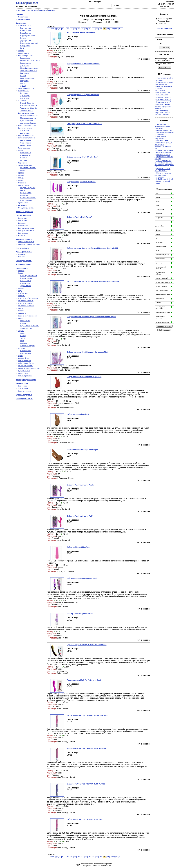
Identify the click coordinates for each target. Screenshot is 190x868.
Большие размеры (25, 376)
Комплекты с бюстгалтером (28, 298)
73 (79, 29)
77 (93, 29)
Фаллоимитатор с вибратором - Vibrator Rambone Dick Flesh (163, 113)
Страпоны (22, 101)
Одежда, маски (26, 193)
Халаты (21, 311)
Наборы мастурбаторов (27, 126)
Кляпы (23, 190)
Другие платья (26, 286)
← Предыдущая (54, 29)
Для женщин (25, 96)
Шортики (24, 343)
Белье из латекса (25, 361)
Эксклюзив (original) (28, 346)
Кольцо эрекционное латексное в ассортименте (163, 88)
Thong (23, 338)
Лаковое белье (24, 358)
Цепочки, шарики (27, 121)
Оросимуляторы (24, 148)
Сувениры (22, 183)
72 (75, 29)
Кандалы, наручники (28, 188)
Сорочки (21, 308)
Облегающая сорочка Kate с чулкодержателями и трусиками (164, 132)
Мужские (22, 257)
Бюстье (21, 288)
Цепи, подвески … (27, 200)
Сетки (20, 318)
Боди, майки (23, 386)
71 (71, 29)
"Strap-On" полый (27, 111)
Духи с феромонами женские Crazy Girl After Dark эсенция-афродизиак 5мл (164, 164)
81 (108, 29)
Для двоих (22, 223)
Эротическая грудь (25, 165)
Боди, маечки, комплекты (30, 326)
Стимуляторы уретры (26, 208)
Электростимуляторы (26, 88)
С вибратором (26, 31)
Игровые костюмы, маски (28, 316)
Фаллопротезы (24, 53)
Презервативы (24, 203)
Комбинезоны (23, 293)
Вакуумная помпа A (164, 97)
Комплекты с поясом (26, 301)
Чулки (20, 356)
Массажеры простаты (28, 118)
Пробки (21, 173)
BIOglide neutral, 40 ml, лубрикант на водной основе (164, 181)
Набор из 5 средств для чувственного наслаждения (163, 175)
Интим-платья (26, 281)
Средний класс (26, 155)
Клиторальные (26, 63)
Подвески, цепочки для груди (29, 244)
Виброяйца (24, 81)
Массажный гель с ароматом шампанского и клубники (164, 157)
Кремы (23, 170)
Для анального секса (26, 113)
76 (90, 29)
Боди (20, 291)
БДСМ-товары (24, 185)
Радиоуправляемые (28, 78)
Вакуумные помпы (25, 128)
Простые (24, 158)
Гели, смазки (23, 226)
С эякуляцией (25, 46)
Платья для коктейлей (29, 276)
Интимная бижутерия (26, 242)
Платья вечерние (27, 278)
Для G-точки (25, 66)
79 (101, 29)
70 (68, 29)
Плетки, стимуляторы (28, 198)
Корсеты (21, 271)
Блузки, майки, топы (26, 366)
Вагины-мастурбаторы (26, 138)
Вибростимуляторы (25, 56)
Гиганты (23, 38)
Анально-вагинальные (29, 71)
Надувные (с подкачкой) (29, 43)
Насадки (21, 180)
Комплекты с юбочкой (26, 306)
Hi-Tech (23, 76)
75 (86, 29)
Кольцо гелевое (162, 95)
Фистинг (21, 51)
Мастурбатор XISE (163, 93)
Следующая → (117, 29)
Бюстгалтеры (23, 373)
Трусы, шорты (23, 388)
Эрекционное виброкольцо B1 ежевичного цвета (161, 138)
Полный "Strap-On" (27, 103)
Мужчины (24, 160)
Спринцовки (23, 163)
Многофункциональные (29, 68)
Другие (23, 83)
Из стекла (24, 93)
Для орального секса (26, 231)
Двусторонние (26, 41)
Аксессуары (23, 205)
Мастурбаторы (24, 91)
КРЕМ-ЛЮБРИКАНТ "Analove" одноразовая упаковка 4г (163, 106)
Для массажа (23, 233)
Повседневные (26, 353)
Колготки (21, 348)
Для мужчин (25, 98)
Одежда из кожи (24, 371)
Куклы (21, 150)
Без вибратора (26, 33)
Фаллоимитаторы (25, 26)
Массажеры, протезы (28, 168)
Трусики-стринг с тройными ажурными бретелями (162, 126)
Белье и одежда (24, 19)
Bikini (22, 341)
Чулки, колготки (26, 328)
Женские (22, 254)
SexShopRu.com (27, 3)
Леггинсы (22, 296)
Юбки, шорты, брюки (26, 363)
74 (82, 29)
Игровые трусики (24, 391)
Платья (21, 273)
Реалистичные (26, 28)
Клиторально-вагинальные (30, 61)
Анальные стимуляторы (29, 116)
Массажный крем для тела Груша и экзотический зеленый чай (163, 145)
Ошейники (24, 195)
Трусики (21, 331)
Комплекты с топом (25, 303)
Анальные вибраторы (28, 123)
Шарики (21, 175)
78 (97, 29)
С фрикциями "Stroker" (29, 36)
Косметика (22, 236)
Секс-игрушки (23, 17)
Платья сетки (25, 283)
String (22, 333)
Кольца (21, 178)
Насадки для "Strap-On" (29, 106)
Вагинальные (25, 58)
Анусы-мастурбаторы (26, 136)
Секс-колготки (26, 351)
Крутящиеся (25, 73)
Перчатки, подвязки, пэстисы (29, 368)
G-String (23, 336)
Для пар (23, 86)
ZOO (22, 48)
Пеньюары (22, 313)
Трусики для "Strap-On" (29, 108)
